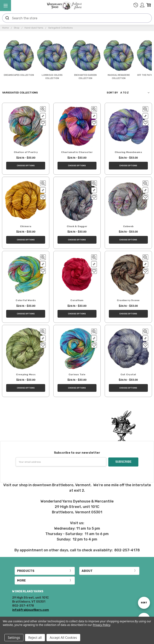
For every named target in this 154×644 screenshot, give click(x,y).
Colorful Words (26, 300)
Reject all (35, 638)
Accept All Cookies (63, 638)
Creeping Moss (26, 374)
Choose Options (26, 166)
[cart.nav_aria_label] (149, 6)
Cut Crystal (128, 374)
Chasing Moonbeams (128, 152)
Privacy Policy (101, 625)
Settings (14, 638)
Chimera (26, 226)
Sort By (112, 93)
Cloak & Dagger (77, 226)
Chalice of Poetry (26, 152)
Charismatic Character (77, 152)
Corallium (77, 300)
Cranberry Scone (128, 300)
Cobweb (128, 226)
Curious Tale (77, 374)
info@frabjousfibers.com (31, 610)
